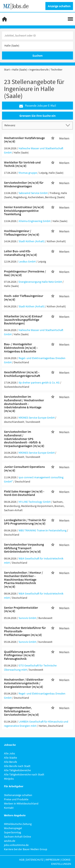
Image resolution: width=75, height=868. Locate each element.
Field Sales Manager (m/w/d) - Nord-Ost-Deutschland (24, 493)
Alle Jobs (9, 753)
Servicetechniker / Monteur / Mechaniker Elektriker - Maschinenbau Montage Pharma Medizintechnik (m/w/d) (23, 579)
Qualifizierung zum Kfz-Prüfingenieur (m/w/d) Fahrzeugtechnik (20, 655)
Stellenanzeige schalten (18, 795)
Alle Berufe (10, 762)
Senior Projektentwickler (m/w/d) (21, 609)
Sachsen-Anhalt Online (17, 837)
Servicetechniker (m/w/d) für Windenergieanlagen (24, 184)
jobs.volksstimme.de (16, 845)
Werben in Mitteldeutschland (21, 803)
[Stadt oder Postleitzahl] (37, 45)
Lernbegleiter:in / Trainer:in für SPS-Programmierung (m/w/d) (25, 522)
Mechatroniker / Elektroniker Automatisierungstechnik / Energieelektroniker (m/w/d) (24, 683)
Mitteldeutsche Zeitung (18, 824)
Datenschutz (35, 860)
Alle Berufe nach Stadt (17, 766)
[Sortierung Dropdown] (69, 125)
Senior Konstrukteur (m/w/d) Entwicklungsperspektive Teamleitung (24, 210)
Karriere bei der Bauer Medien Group (26, 849)
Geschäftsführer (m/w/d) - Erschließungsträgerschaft (22, 374)
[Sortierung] (33, 125)
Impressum (52, 860)
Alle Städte (10, 758)
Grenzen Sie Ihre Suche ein (37, 116)
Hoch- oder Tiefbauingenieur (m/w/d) (24, 298)
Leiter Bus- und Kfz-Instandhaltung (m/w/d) (20, 253)
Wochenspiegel (13, 828)
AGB (22, 860)
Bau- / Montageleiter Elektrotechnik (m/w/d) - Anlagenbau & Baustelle (21, 348)
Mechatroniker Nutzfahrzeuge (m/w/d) (24, 140)
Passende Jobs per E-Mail (38, 106)
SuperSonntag (12, 832)
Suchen (37, 56)
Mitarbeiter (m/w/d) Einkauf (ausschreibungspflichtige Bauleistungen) (23, 320)
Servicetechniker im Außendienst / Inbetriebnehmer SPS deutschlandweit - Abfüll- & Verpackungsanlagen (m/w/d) (24, 439)
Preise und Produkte (16, 799)
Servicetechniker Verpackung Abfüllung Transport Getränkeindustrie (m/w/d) (24, 548)
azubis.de (10, 841)
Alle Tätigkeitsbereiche (17, 770)
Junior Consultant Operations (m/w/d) (24, 468)
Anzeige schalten (59, 6)
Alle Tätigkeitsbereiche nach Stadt (24, 774)
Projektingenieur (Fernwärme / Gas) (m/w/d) (25, 273)
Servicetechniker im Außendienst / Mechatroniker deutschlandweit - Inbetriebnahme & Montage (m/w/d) (24, 404)
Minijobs (9, 779)
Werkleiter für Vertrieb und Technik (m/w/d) (22, 164)
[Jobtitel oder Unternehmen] (37, 35)
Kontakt (9, 808)
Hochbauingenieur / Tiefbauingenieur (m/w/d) (22, 233)
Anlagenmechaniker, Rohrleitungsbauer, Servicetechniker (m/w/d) (21, 711)
